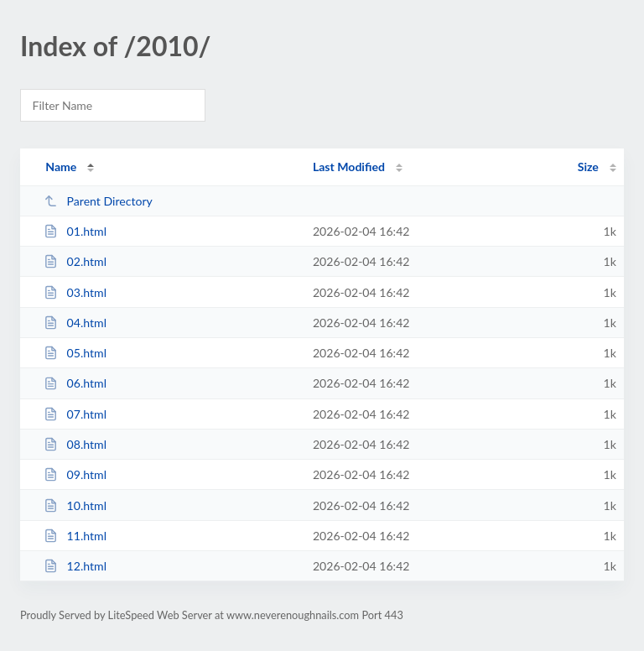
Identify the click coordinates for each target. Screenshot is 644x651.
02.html (75, 261)
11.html (75, 536)
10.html (75, 505)
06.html (75, 383)
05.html (75, 353)
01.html (75, 231)
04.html (75, 323)
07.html (75, 414)
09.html (75, 474)
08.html (75, 444)
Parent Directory (98, 201)
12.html (75, 566)
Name (61, 167)
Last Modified (349, 167)
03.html (75, 292)
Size (588, 167)
